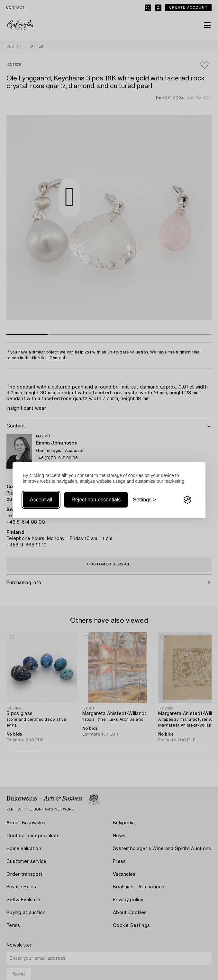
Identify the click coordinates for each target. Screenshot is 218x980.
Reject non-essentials (96, 500)
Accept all (41, 500)
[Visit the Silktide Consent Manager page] (187, 500)
